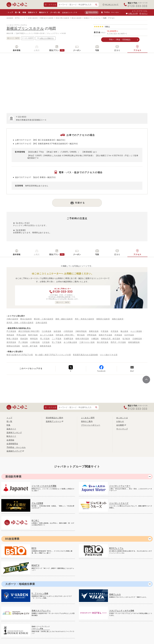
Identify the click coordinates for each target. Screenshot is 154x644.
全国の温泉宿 (33, 18)
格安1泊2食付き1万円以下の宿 (20, 355)
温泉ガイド (33, 12)
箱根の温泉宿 (118, 319)
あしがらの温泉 (47, 335)
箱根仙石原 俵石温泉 (111, 339)
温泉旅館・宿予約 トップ (16, 18)
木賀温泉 (118, 335)
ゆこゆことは (122, 418)
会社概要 (120, 425)
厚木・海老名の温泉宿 (85, 319)
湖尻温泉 (10, 335)
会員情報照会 (12, 444)
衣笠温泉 (115, 331)
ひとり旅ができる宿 (109, 355)
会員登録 (10, 440)
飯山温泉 (124, 331)
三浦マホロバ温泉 (87, 342)
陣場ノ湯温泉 (12, 339)
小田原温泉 (68, 331)
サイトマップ (122, 429)
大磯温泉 (95, 339)
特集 (24, 12)
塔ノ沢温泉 (45, 339)
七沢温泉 (46, 342)
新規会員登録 (92, 12)
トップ (10, 12)
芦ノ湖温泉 (23, 342)
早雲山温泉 (21, 335)
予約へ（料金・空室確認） (120, 40)
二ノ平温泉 (57, 339)
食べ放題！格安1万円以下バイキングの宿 (53, 355)
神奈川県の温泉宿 (63, 18)
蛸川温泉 (81, 335)
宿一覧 (18, 12)
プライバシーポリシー (91, 425)
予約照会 (110, 12)
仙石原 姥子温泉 (30, 346)
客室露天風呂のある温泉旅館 (85, 355)
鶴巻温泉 (34, 339)
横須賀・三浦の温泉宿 (44, 319)
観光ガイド (44, 12)
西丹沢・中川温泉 (118, 342)
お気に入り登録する (45, 38)
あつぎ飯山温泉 (70, 342)
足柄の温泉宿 (41, 323)
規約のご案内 (87, 421)
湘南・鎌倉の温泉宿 (64, 319)
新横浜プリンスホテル (92, 18)
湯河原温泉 (11, 342)
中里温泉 (105, 331)
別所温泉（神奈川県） (65, 335)
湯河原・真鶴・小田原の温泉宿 (20, 323)
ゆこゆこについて (112, 4)
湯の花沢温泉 (103, 342)
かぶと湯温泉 (136, 331)
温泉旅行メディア (69, 13)
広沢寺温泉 (129, 335)
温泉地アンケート (54, 421)
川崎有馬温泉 (81, 331)
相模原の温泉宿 (103, 319)
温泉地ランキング (14, 433)
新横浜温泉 (94, 331)
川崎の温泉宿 (12, 319)
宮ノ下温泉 (57, 342)
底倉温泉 (24, 339)
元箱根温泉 (137, 339)
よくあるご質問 (88, 418)
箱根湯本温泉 (46, 346)
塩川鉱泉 (126, 339)
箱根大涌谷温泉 (82, 339)
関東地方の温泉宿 (47, 18)
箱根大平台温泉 (106, 335)
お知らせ (120, 421)
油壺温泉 (57, 331)
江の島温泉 (47, 331)
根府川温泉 (33, 335)
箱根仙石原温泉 (13, 346)
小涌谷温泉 (35, 342)
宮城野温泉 (69, 339)
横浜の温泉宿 (77, 18)
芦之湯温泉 (11, 331)
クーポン (55, 12)
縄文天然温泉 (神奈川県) (29, 331)
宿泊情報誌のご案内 (54, 418)
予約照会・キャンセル (16, 447)
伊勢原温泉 (92, 335)
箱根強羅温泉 (134, 342)
